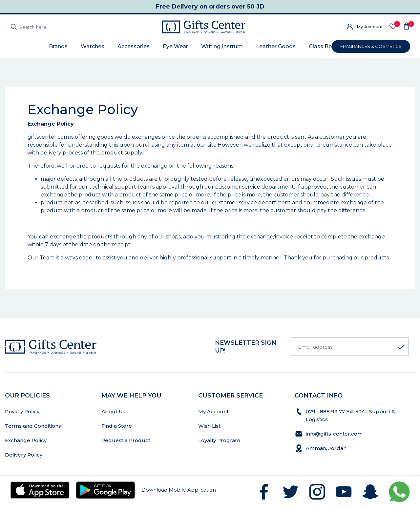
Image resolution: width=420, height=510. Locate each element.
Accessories (134, 46)
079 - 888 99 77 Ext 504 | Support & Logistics (350, 415)
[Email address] (349, 347)
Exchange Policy (26, 440)
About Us (113, 411)
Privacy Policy (22, 411)
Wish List (209, 426)
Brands (58, 46)
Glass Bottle (325, 46)
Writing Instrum (222, 46)
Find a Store (117, 426)
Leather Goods (276, 46)
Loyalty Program (219, 440)
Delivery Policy (24, 455)
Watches (93, 46)
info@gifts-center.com (334, 434)
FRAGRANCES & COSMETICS (371, 46)
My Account (370, 27)
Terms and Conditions (33, 426)
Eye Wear (175, 46)
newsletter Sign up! (246, 347)
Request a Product (126, 440)
